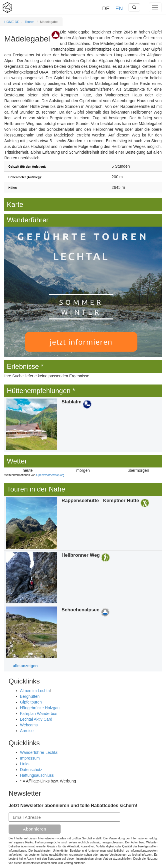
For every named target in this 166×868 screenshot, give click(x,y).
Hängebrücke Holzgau (40, 708)
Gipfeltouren (31, 702)
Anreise (27, 731)
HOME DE (12, 22)
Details (83, 424)
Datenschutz (31, 770)
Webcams (29, 725)
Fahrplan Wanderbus (39, 714)
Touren (30, 22)
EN (119, 8)
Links (25, 764)
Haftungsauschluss (37, 775)
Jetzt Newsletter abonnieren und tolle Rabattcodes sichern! (73, 805)
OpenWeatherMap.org (50, 475)
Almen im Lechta (35, 691)
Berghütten (30, 696)
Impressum (30, 758)
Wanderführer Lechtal (39, 752)
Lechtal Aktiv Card (36, 719)
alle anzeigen (25, 666)
